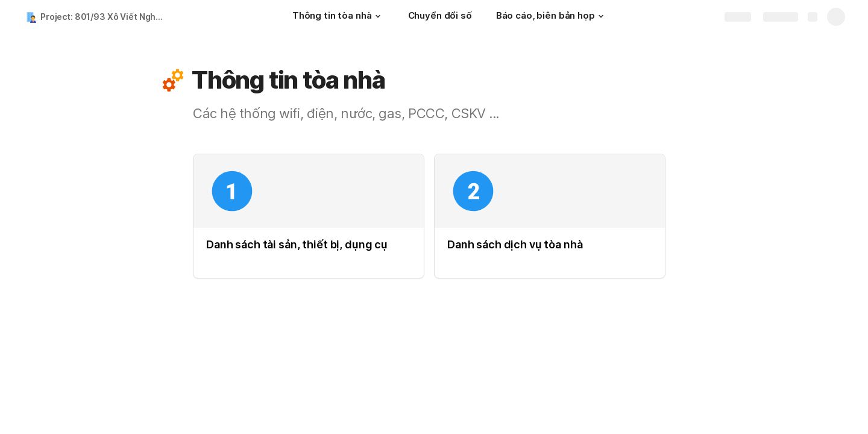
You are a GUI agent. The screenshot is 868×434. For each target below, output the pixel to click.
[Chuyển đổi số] (440, 17)
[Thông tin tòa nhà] (338, 17)
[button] (378, 16)
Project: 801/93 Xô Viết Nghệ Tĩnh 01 (105, 17)
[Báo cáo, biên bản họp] (552, 17)
